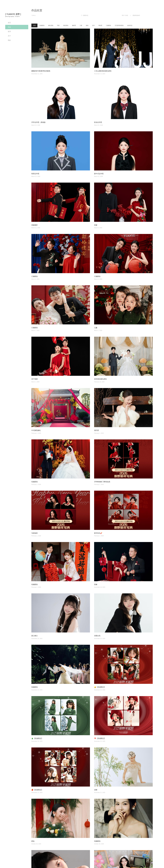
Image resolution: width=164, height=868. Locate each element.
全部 (34, 25)
